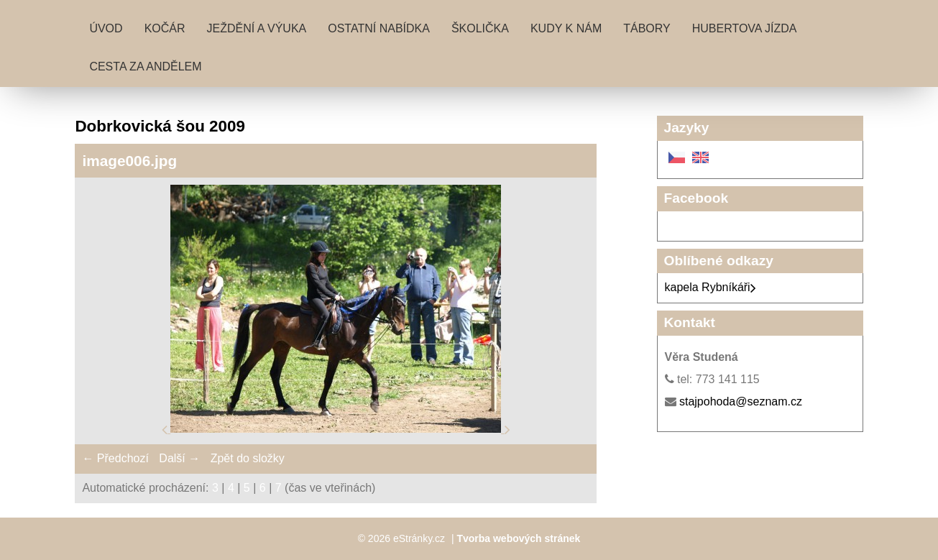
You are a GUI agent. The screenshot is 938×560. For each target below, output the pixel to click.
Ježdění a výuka (257, 28)
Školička (480, 28)
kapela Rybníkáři (711, 287)
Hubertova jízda (745, 28)
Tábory (647, 28)
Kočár (165, 28)
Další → (179, 458)
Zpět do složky (248, 458)
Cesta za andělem (145, 66)
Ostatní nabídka (379, 28)
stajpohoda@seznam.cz (741, 401)
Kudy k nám (566, 28)
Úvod (106, 28)
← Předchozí (115, 458)
